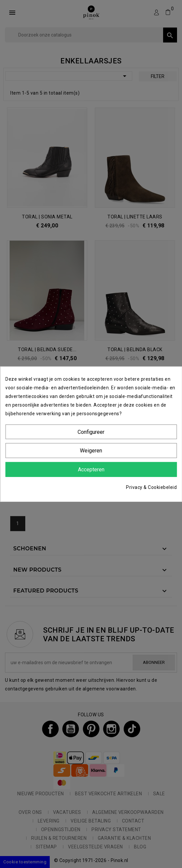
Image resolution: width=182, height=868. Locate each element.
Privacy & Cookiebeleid (151, 487)
